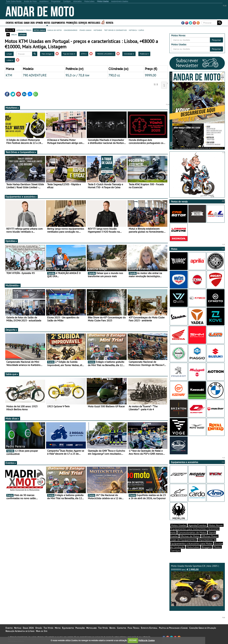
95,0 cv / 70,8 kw (77, 75)
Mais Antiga (47, 54)
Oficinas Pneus (210, 536)
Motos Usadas (179, 525)
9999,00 (150, 75)
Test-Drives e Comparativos (21, 152)
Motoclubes (94, 23)
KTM (84, 54)
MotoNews (12, 108)
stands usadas (85, 30)
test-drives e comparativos (115, 30)
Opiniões (11, 241)
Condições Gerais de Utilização (203, 628)
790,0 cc (114, 75)
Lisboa (10, 60)
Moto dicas (12, 418)
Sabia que (12, 374)
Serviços (83, 23)
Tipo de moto (69, 54)
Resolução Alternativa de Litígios (20, 631)
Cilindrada (129, 54)
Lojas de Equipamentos (184, 540)
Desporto (11, 330)
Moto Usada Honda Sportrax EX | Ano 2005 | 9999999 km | (197, 585)
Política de (146, 640)
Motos (47, 23)
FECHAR (133, 640)
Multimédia (13, 285)
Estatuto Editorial (149, 628)
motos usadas (39, 30)
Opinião (39, 23)
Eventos (10, 23)
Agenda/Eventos (197, 525)
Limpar (9, 54)
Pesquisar (216, 40)
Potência (144, 54)
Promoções (72, 23)
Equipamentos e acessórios (21, 197)
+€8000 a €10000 (105, 54)
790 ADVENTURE (35, 75)
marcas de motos (54, 30)
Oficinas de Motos (190, 536)
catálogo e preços (24, 30)
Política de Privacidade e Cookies (173, 628)
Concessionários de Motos (192, 533)
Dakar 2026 (29, 23)
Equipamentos (58, 23)
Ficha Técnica (133, 628)
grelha (14, 34)
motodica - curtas (136, 30)
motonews (98, 30)
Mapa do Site (42, 631)
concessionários (71, 30)
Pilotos (217, 547)
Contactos (122, 628)
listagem (22, 34)
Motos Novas (216, 525)
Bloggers (206, 547)
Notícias (19, 23)
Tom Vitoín (48, 628)
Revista (110, 23)
